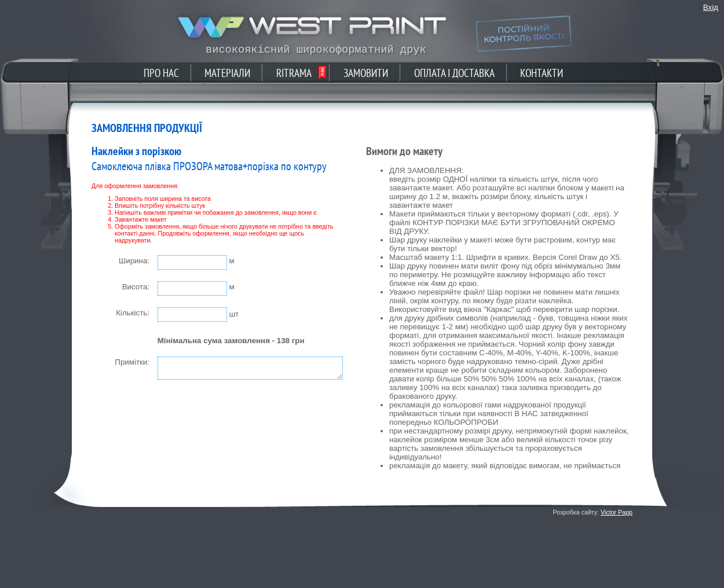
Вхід (711, 7)
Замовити (366, 73)
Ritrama (294, 73)
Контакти (542, 73)
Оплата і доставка (454, 73)
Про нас (161, 73)
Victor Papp (617, 512)
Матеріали (227, 73)
